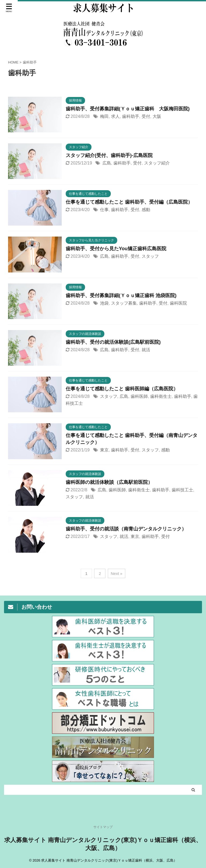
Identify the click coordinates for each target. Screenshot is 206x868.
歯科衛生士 (161, 396)
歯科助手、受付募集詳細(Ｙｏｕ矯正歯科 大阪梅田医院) (128, 109)
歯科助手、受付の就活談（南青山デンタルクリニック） (126, 529)
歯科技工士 (182, 490)
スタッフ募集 (124, 303)
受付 (146, 116)
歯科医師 (139, 396)
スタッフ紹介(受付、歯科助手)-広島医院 (109, 155)
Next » (117, 573)
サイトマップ (103, 828)
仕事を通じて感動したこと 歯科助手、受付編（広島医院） (129, 202)
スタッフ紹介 (157, 163)
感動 (146, 210)
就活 (146, 350)
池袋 (104, 303)
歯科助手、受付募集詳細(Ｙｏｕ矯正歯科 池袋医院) (121, 295)
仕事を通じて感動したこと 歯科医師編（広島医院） (122, 389)
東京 (104, 450)
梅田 (104, 116)
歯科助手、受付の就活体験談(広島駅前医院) (113, 342)
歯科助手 (131, 116)
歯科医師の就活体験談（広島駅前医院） (109, 482)
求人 (115, 116)
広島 (107, 163)
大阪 (157, 116)
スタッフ (150, 256)
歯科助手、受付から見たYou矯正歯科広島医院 (116, 249)
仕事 (104, 210)
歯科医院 (178, 303)
